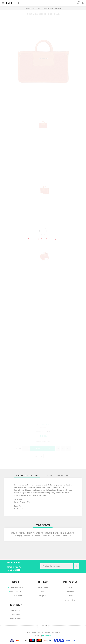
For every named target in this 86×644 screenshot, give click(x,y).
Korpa (79, 2)
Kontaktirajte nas (43, 587)
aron (61, 533)
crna (27, 533)
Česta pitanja (16, 614)
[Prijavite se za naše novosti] (57, 566)
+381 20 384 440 (16, 596)
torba (13, 533)
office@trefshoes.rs (16, 587)
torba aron (27, 535)
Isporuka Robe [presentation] (64, 476)
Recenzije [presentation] (48, 476)
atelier (69, 533)
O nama (43, 592)
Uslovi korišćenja (70, 600)
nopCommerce (47, 636)
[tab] (27, 476)
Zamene (70, 596)
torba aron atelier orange (60, 535)
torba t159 (37, 533)
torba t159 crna (50, 533)
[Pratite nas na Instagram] (46, 626)
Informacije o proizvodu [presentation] (27, 476)
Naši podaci (43, 596)
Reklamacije (70, 592)
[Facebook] (40, 626)
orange (16, 535)
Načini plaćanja (16, 610)
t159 (20, 533)
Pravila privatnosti (16, 619)
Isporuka (70, 587)
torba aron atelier (41, 535)
